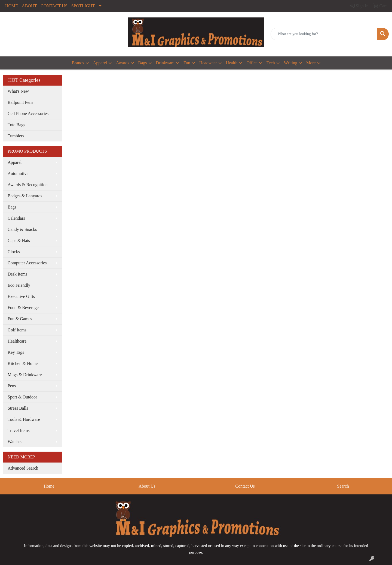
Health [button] (232, 63)
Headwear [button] (208, 63)
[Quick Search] (324, 34)
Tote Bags (16, 125)
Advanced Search (23, 468)
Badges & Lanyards (25, 196)
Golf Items (17, 330)
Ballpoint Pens (20, 102)
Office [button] (252, 63)
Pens (12, 386)
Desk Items (17, 274)
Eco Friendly (19, 285)
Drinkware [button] (165, 63)
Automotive (18, 173)
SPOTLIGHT (83, 6)
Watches (15, 442)
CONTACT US (54, 6)
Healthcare (17, 341)
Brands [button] (78, 63)
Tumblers (16, 136)
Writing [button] (291, 63)
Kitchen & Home (23, 363)
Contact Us (245, 486)
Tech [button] (271, 63)
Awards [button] (122, 63)
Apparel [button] (100, 63)
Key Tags (16, 352)
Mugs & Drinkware (25, 375)
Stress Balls (18, 408)
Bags (12, 207)
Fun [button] (187, 63)
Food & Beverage (23, 308)
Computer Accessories (27, 263)
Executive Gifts (21, 296)
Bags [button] (143, 63)
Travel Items (19, 430)
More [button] (311, 63)
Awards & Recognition (28, 185)
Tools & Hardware (24, 419)
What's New (18, 91)
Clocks (14, 252)
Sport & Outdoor (22, 397)
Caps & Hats (19, 241)
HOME (12, 6)
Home (49, 486)
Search (343, 486)
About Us (147, 486)
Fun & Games (20, 319)
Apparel (15, 162)
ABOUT (29, 6)
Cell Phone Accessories (28, 114)
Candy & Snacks (22, 229)
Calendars (16, 218)
